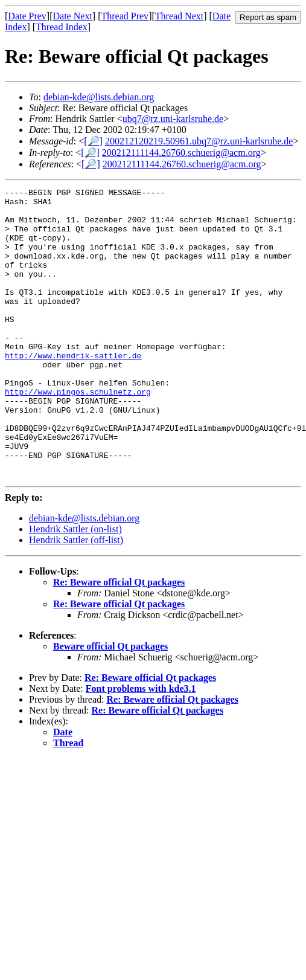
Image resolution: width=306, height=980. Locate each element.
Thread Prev (125, 16)
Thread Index (62, 27)
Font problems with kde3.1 (141, 746)
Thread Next (179, 16)
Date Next (73, 16)
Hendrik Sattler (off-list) (76, 598)
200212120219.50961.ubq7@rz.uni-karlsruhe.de (199, 141)
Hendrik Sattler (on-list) (75, 587)
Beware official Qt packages (110, 704)
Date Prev (27, 16)
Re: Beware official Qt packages (119, 640)
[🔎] (93, 141)
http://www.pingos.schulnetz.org (78, 433)
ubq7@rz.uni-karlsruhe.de (173, 119)
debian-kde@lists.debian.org (99, 97)
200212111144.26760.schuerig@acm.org (181, 153)
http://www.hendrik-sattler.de (73, 390)
